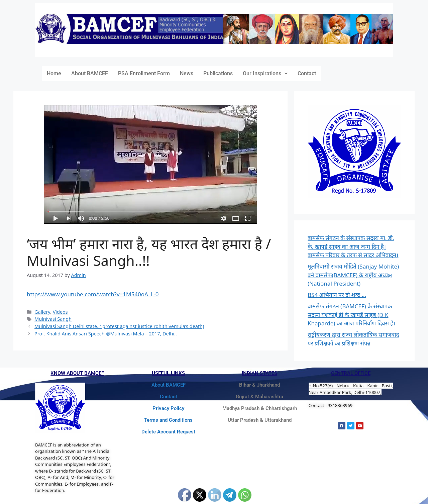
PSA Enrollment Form (144, 73)
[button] (265, 74)
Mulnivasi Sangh (53, 319)
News (187, 73)
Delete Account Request (168, 432)
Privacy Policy (168, 408)
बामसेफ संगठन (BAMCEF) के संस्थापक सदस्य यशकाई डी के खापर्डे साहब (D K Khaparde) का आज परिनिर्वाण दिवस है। (352, 315)
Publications (218, 73)
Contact (307, 73)
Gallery (42, 312)
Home (54, 73)
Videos (60, 312)
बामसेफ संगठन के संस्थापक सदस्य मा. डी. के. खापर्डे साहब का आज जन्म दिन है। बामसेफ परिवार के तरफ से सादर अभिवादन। (353, 246)
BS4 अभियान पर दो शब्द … (337, 295)
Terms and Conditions (168, 420)
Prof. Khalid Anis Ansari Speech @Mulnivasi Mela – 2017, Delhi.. (106, 334)
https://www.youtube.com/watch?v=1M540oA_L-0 (93, 294)
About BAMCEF (90, 73)
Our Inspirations (265, 73)
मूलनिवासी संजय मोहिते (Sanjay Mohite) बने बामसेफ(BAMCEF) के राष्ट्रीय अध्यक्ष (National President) (353, 275)
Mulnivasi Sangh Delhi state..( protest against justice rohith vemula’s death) (119, 326)
